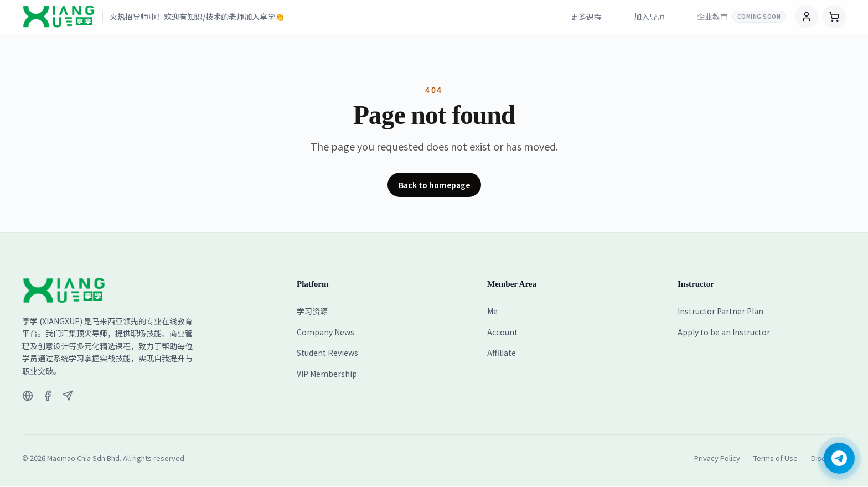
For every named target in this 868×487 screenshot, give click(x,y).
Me (492, 311)
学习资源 (312, 311)
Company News (325, 332)
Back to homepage (434, 185)
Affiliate (502, 353)
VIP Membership (327, 374)
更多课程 (586, 17)
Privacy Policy (717, 458)
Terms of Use (776, 458)
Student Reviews (327, 353)
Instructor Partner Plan (720, 311)
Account (502, 332)
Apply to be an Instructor (724, 332)
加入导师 (649, 17)
